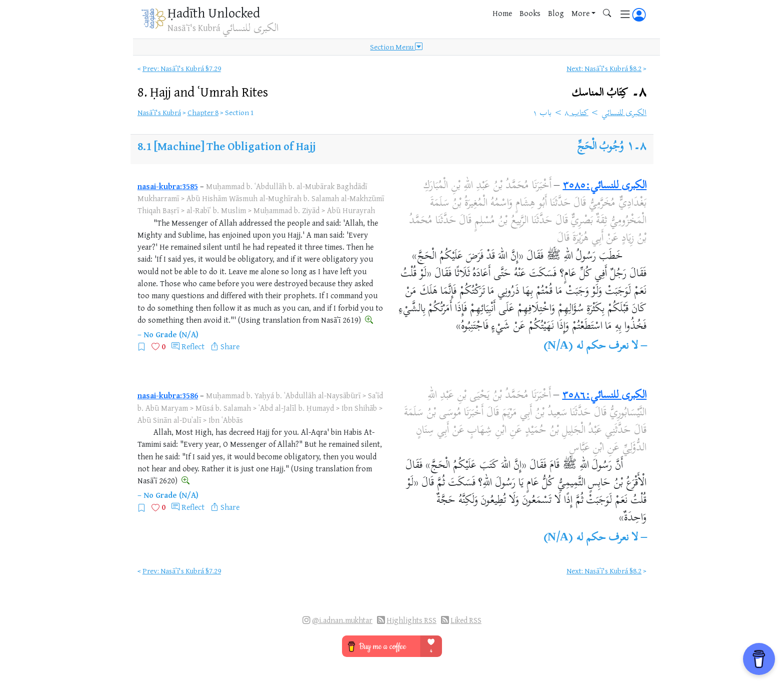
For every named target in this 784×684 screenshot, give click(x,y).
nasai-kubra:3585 (168, 186)
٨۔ (609, 93)
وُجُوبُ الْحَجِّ (600, 147)
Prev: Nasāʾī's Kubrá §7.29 (182, 68)
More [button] (580, 13)
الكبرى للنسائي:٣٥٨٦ (604, 396)
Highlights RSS (411, 620)
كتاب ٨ (576, 114)
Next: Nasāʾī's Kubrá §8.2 (604, 68)
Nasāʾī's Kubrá (159, 112)
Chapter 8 (203, 112)
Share (230, 346)
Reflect (193, 346)
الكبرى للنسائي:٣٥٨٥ (604, 186)
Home (502, 13)
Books (530, 13)
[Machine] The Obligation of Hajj (235, 146)
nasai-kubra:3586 (168, 395)
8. (203, 92)
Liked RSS (466, 620)
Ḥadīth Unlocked (214, 13)
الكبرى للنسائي (624, 114)
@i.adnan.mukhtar (342, 620)
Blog (556, 13)
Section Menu (396, 47)
